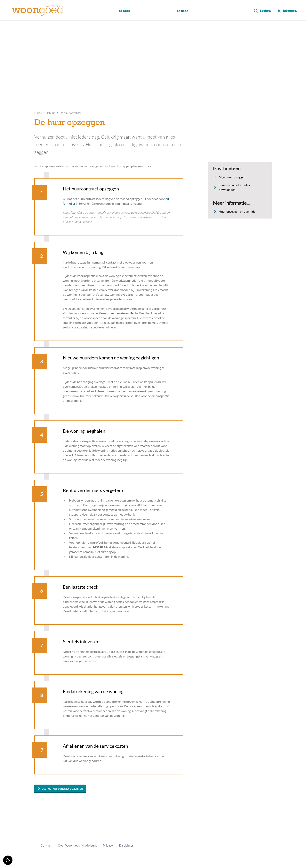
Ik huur (51, 113)
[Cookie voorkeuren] (8, 860)
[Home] (38, 10)
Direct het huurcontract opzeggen (60, 788)
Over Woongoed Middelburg (77, 845)
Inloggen (287, 11)
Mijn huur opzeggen (229, 177)
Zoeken (262, 11)
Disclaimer (126, 845)
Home (38, 113)
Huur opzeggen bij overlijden (235, 211)
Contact (46, 845)
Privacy (108, 845)
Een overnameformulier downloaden (232, 187)
